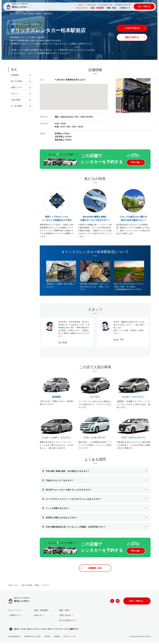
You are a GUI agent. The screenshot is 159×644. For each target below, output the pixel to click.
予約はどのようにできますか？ (58, 481)
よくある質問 (17, 106)
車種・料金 (110, 8)
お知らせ (80, 5)
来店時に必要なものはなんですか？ (60, 518)
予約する (147, 7)
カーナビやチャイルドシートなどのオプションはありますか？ (72, 499)
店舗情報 (15, 75)
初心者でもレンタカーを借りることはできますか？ (67, 490)
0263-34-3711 (67, 117)
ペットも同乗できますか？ (56, 508)
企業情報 (47, 638)
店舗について (17, 88)
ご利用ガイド (123, 8)
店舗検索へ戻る (95, 569)
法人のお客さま (103, 5)
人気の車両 (16, 100)
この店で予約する (133, 28)
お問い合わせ (90, 5)
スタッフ (15, 94)
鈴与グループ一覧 (70, 638)
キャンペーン (80, 8)
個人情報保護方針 (14, 638)
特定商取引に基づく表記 (32, 638)
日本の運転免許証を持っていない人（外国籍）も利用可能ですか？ (74, 527)
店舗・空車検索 (96, 8)
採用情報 (57, 638)
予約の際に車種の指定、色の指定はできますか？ (66, 471)
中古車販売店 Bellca (120, 5)
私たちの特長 (17, 81)
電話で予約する (133, 38)
